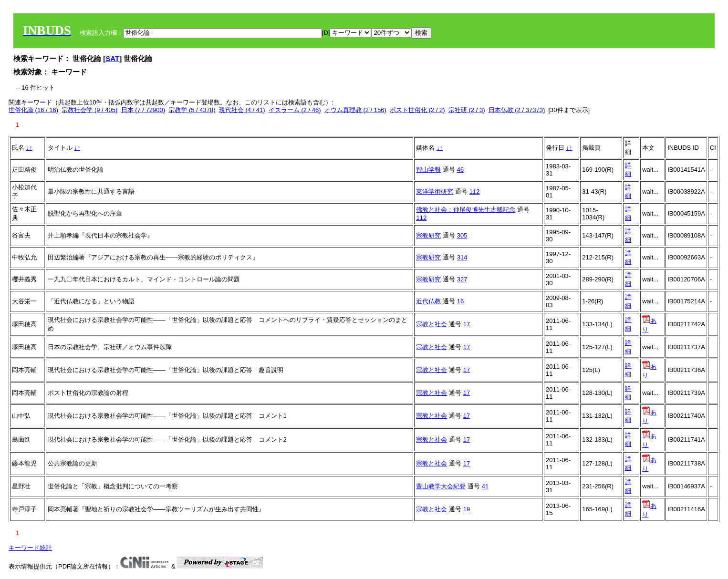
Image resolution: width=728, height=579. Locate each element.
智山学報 (428, 170)
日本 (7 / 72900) (143, 110)
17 (467, 324)
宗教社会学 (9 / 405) (89, 110)
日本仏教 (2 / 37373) (517, 110)
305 (462, 235)
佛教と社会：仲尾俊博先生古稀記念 (466, 210)
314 (462, 257)
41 (485, 486)
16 (460, 301)
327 (462, 279)
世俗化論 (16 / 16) (33, 110)
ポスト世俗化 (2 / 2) (417, 110)
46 (460, 170)
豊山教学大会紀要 (441, 486)
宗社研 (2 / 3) (467, 110)
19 (467, 509)
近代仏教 (428, 301)
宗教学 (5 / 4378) (192, 110)
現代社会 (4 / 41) (242, 110)
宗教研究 (428, 235)
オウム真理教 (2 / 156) (355, 110)
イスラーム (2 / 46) (295, 110)
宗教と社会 (432, 324)
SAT (112, 58)
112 (475, 191)
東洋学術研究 (435, 191)
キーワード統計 (30, 548)
